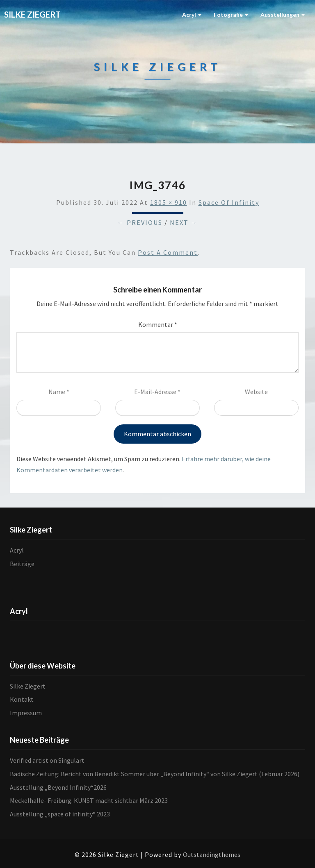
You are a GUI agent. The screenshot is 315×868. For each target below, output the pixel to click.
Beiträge (22, 564)
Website (256, 392)
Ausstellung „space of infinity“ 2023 (60, 814)
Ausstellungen (283, 15)
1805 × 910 (169, 202)
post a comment (168, 252)
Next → (184, 222)
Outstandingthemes (212, 854)
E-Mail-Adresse (157, 392)
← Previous (140, 222)
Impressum (26, 713)
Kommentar (158, 324)
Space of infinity (229, 202)
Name (59, 392)
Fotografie (231, 15)
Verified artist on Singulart (47, 760)
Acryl (192, 15)
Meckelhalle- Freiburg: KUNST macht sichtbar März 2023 (89, 800)
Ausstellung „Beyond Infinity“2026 (58, 787)
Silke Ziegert (28, 686)
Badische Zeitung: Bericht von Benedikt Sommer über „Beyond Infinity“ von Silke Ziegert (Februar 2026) (155, 774)
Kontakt (22, 699)
